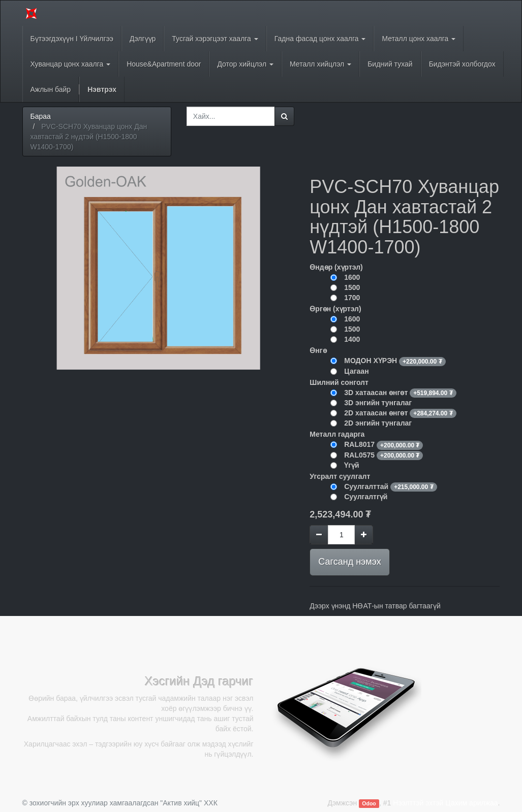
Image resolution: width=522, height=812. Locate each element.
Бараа (41, 116)
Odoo (369, 803)
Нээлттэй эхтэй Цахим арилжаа (445, 803)
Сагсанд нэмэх (349, 562)
